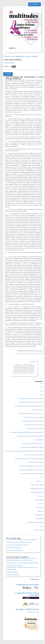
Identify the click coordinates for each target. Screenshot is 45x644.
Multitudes (40, 511)
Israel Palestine (39, 500)
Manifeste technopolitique (13, 575)
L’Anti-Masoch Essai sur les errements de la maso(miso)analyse (23, 563)
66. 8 (42, 395)
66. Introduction (39, 440)
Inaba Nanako (9, 63)
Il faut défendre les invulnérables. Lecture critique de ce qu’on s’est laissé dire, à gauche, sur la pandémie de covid (22, 568)
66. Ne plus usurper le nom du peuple (33, 455)
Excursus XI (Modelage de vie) (14, 548)
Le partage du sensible (12, 572)
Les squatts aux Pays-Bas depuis (15, 550)
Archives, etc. (40, 481)
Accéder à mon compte (33, 612)
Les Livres (40, 504)
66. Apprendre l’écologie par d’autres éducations (31, 402)
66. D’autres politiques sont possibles (33, 417)
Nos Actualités (39, 519)
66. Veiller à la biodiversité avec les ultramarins (31, 470)
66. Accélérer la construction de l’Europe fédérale (31, 399)
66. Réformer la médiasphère (36, 462)
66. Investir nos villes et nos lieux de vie (33, 444)
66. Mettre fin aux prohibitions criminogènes (32, 447)
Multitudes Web (39, 515)
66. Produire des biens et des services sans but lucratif (29, 459)
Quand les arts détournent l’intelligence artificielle (19, 542)
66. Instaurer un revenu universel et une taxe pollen (30, 436)
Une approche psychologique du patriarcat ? (18, 545)
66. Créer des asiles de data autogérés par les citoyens (29, 406)
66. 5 (42, 384)
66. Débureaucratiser (38, 410)
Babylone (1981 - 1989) (37, 485)
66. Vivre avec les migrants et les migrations (32, 474)
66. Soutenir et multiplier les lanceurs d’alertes (31, 466)
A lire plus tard (35, 4)
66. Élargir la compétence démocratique (33, 421)
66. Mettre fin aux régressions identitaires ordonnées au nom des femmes (24, 451)
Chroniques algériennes (37, 492)
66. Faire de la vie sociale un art (35, 429)
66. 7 (42, 391)
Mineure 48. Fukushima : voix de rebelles (21, 56)
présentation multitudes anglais (35, 522)
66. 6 (42, 387)
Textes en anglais (39, 530)
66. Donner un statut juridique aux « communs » (31, 414)
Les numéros (40, 507)
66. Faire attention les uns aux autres (34, 425)
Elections (41, 496)
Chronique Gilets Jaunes (37, 489)
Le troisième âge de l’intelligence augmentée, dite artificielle (22, 540)
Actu (42, 477)
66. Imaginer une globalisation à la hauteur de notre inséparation (27, 432)
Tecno (41, 526)
